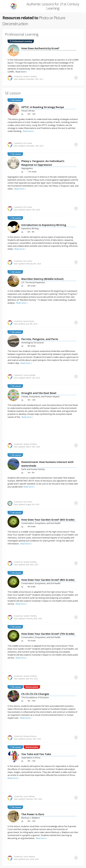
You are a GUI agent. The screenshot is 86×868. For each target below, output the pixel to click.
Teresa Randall (29, 375)
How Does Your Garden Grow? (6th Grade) (48, 520)
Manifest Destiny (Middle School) (42, 279)
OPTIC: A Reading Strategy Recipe (43, 107)
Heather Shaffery (30, 76)
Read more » (21, 72)
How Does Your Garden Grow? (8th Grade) (48, 580)
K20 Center (28, 143)
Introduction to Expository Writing (44, 225)
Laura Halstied (29, 796)
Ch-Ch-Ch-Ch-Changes (35, 694)
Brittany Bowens (30, 736)
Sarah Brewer (29, 321)
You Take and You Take (36, 754)
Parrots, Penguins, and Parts (40, 339)
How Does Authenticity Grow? (40, 48)
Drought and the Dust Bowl (39, 393)
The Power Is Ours (33, 814)
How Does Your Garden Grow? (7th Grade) (48, 634)
